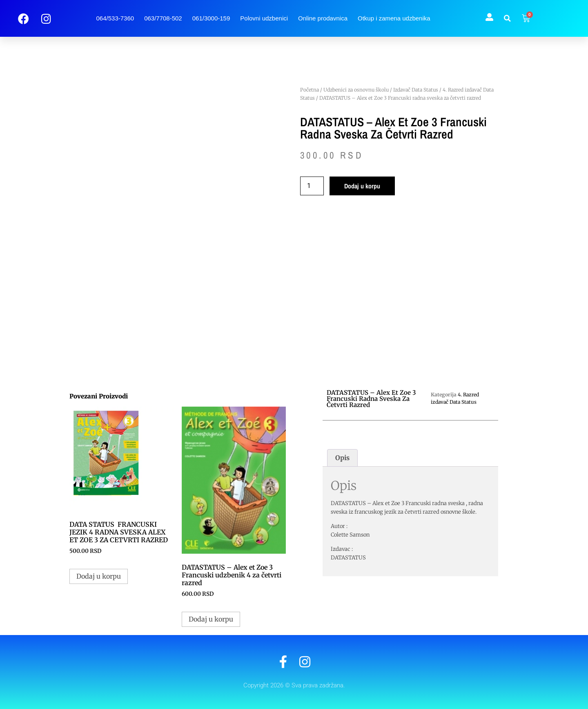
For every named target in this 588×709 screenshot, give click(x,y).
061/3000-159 (211, 18)
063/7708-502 (163, 18)
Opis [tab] (342, 458)
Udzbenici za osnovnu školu (356, 90)
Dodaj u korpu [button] (99, 576)
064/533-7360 (115, 18)
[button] (508, 18)
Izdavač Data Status (416, 90)
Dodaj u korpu (362, 186)
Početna (310, 90)
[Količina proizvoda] (312, 186)
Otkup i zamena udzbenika (394, 18)
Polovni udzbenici (264, 18)
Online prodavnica (323, 18)
